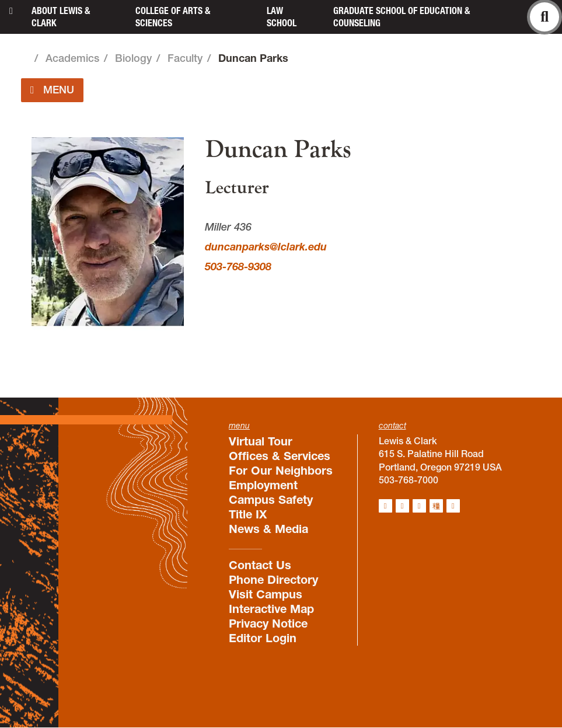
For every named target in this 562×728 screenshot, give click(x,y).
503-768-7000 (409, 480)
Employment (263, 485)
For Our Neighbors (281, 471)
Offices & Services (280, 456)
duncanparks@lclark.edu (266, 247)
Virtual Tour (261, 441)
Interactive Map (271, 609)
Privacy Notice (268, 623)
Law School (282, 17)
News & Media (268, 529)
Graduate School (402, 17)
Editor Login (263, 638)
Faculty (185, 58)
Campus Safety (271, 500)
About (61, 17)
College (173, 17)
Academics (72, 58)
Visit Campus (266, 594)
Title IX (248, 514)
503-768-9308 (238, 267)
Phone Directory (273, 580)
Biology (133, 58)
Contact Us (260, 565)
